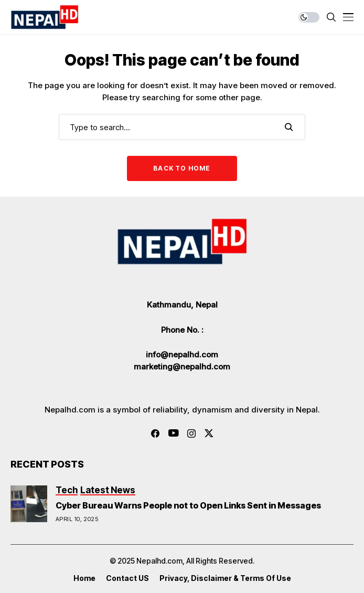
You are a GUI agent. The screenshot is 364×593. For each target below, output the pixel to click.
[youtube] (173, 433)
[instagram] (191, 433)
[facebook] (155, 433)
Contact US (127, 578)
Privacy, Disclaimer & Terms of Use (225, 578)
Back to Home (182, 168)
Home (84, 578)
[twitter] (209, 433)
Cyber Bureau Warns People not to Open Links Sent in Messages (188, 505)
